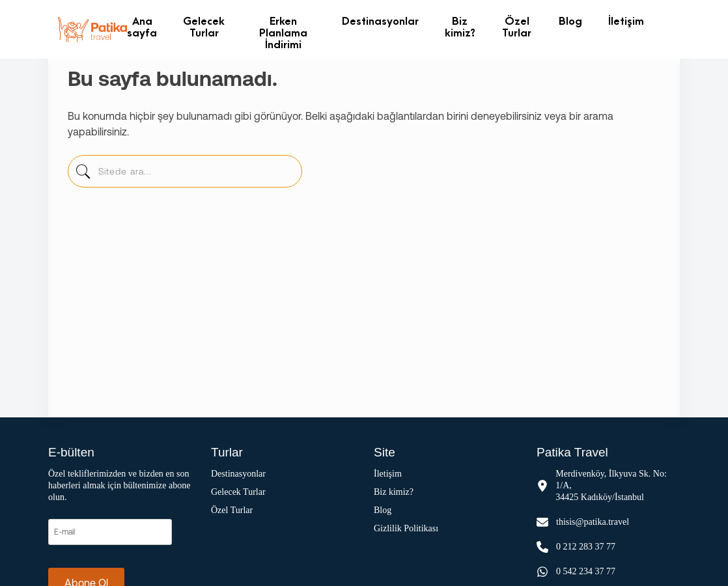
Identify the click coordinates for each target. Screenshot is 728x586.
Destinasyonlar (380, 21)
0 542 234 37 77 (586, 571)
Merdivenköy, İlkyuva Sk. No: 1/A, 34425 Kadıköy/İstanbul (611, 485)
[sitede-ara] (83, 174)
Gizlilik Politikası (406, 528)
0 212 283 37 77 (586, 547)
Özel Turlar (517, 26)
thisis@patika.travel (593, 522)
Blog (570, 21)
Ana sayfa (142, 26)
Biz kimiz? (460, 26)
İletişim (626, 21)
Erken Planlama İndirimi (283, 32)
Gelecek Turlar (204, 26)
